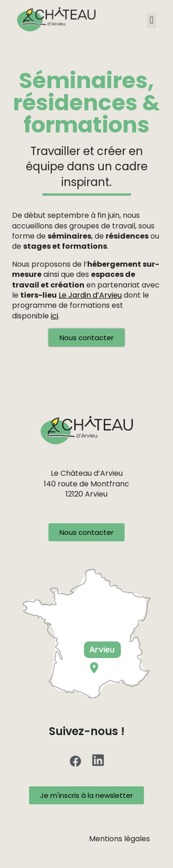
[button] (152, 21)
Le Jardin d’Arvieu (90, 295)
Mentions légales (119, 839)
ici (54, 316)
